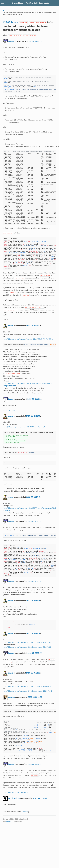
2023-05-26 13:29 (33, 601)
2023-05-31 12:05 (33, 673)
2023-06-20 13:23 (35, 697)
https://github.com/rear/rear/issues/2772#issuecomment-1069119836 (27, 642)
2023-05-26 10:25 (34, 399)
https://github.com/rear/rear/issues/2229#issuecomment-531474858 (27, 647)
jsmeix (10, 326)
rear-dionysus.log (9, 410)
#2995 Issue (10, 22)
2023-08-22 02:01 (40, 798)
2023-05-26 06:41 (33, 326)
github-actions (14, 798)
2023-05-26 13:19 (34, 581)
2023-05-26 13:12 (34, 521)
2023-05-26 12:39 (33, 416)
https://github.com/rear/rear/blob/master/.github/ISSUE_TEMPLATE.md (28, 339)
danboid (11, 41)
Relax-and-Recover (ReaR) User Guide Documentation (31, 3)
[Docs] (3, 10)
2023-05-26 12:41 (33, 497)
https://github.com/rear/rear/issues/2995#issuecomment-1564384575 (27, 686)
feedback (9, 822)
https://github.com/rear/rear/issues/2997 (17, 792)
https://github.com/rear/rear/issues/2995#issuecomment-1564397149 (27, 691)
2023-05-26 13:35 (33, 634)
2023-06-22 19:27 (34, 764)
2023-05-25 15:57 (35, 41)
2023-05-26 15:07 (34, 653)
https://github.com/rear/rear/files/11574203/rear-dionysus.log (24, 427)
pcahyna (11, 697)
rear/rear (25, 812)
